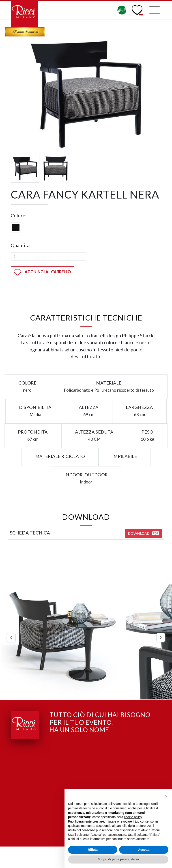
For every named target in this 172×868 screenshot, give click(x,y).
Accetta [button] (144, 850)
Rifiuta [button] (93, 850)
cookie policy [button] (133, 817)
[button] (11, 638)
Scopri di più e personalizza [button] (118, 859)
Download (144, 533)
